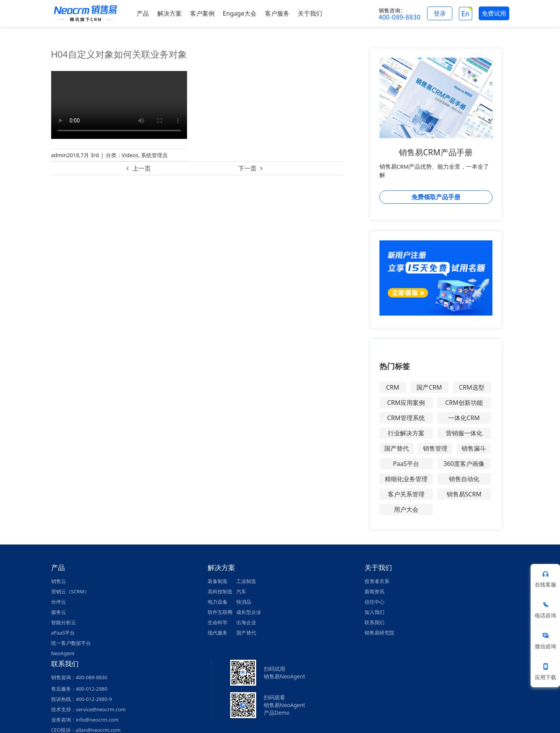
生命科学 (218, 622)
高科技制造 (220, 591)
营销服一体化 (464, 433)
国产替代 (397, 448)
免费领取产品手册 (436, 197)
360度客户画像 (464, 464)
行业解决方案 (406, 433)
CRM (393, 387)
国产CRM (429, 387)
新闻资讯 (374, 591)
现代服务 (218, 633)
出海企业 (246, 622)
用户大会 (406, 509)
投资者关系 (377, 581)
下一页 (247, 168)
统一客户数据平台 (71, 643)
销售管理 (435, 448)
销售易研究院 (379, 633)
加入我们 (374, 612)
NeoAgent (63, 653)
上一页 (142, 168)
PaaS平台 (406, 464)
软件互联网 (220, 612)
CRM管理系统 (406, 418)
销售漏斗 (474, 448)
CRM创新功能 (464, 403)
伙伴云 (59, 602)
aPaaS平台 (63, 633)
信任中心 (374, 602)
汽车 (241, 591)
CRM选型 (472, 387)
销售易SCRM (464, 494)
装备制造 (218, 581)
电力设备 (218, 602)
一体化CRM (464, 418)
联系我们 (374, 622)
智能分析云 (64, 622)
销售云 (59, 581)
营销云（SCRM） (70, 591)
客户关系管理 (406, 494)
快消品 (244, 602)
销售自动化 (464, 479)
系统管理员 (154, 155)
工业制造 (246, 581)
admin (59, 155)
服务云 (59, 612)
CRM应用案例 (406, 403)
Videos (130, 155)
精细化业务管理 (406, 479)
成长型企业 (249, 612)
